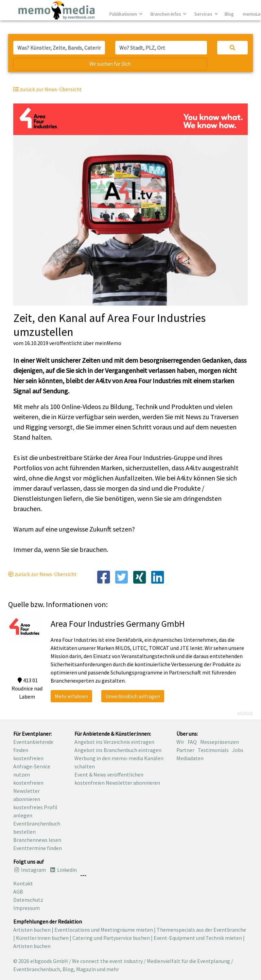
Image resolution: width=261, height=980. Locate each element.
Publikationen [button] (124, 14)
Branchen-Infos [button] (166, 14)
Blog (229, 14)
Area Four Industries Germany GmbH (118, 624)
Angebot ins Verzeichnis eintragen (114, 742)
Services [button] (204, 14)
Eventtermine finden (38, 848)
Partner (185, 750)
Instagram (30, 870)
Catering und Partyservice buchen (111, 938)
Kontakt (23, 883)
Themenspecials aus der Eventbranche (201, 930)
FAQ (192, 742)
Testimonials (213, 750)
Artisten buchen (32, 930)
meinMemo (108, 343)
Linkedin (63, 870)
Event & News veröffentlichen (109, 774)
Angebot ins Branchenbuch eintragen (118, 750)
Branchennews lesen (37, 840)
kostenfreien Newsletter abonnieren (28, 791)
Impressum (27, 908)
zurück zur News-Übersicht (42, 574)
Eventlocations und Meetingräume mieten (104, 930)
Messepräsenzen (220, 742)
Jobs (238, 750)
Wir (180, 742)
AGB (18, 892)
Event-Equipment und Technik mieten (198, 938)
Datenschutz (28, 900)
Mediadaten (190, 758)
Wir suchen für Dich (110, 64)
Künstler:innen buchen (42, 938)
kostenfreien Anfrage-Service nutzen (32, 766)
